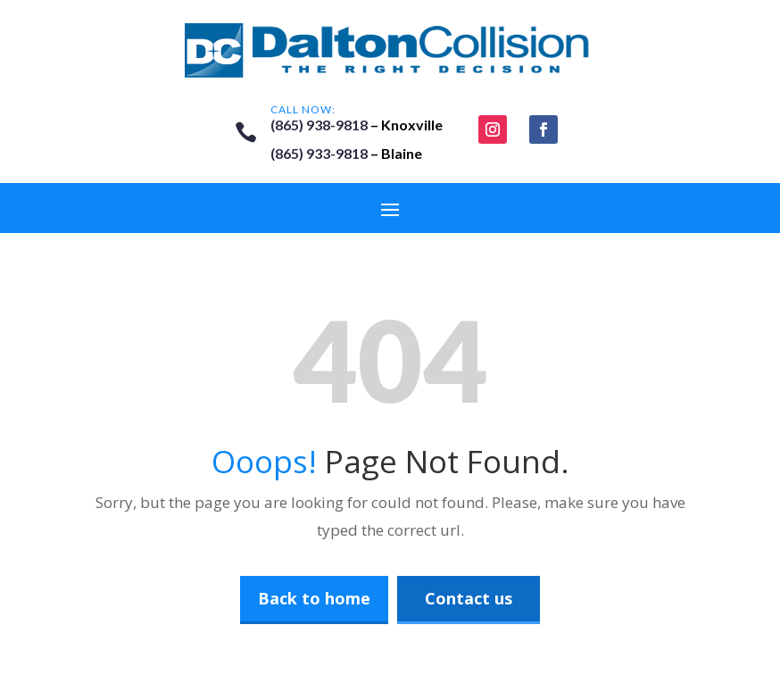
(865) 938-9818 (319, 125)
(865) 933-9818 (319, 153)
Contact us (469, 598)
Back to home (314, 598)
